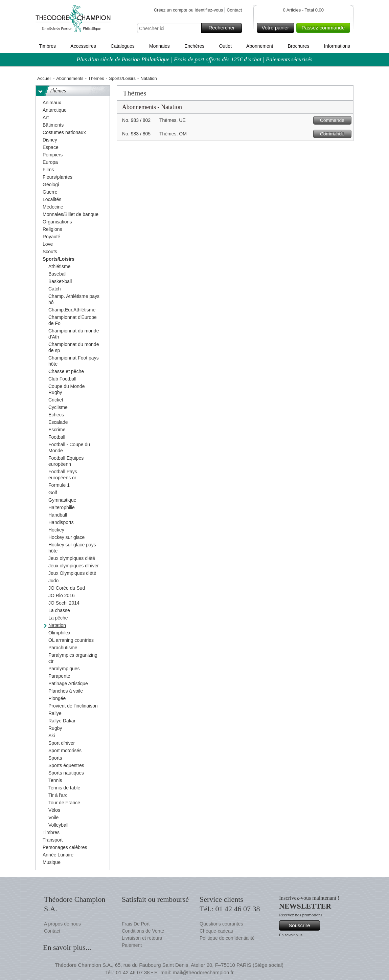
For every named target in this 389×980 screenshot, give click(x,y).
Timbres (47, 46)
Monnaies (159, 46)
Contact (234, 10)
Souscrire (303, 925)
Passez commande (325, 28)
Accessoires (83, 46)
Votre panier (277, 28)
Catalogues (123, 46)
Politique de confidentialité (227, 938)
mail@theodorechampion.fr (203, 972)
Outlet (225, 46)
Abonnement (260, 46)
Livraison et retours (142, 938)
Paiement (132, 945)
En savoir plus (291, 935)
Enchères (194, 46)
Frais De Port (136, 924)
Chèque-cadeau (216, 931)
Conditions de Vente (143, 931)
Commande (335, 120)
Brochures (299, 46)
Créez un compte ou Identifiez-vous (189, 10)
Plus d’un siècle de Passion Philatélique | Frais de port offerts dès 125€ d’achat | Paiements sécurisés (195, 59)
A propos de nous (62, 924)
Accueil (44, 78)
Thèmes (96, 78)
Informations (337, 46)
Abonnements (70, 78)
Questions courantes (221, 924)
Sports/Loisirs (122, 78)
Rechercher (224, 28)
